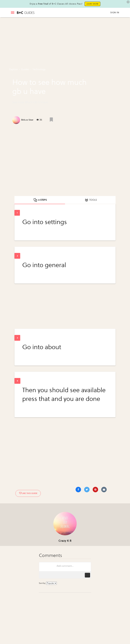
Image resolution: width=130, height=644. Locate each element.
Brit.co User (27, 120)
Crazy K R (65, 541)
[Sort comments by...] (51, 583)
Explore (14, 69)
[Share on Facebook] (78, 490)
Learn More (92, 4)
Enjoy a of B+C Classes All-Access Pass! (56, 4)
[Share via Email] (104, 490)
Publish (87, 575)
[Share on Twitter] (87, 490)
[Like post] (51, 120)
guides (25, 69)
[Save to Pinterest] (95, 490)
